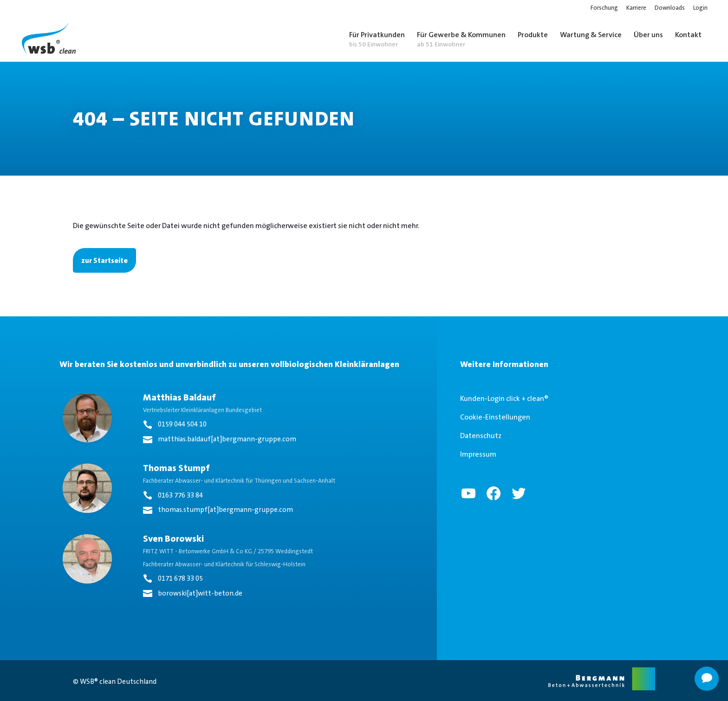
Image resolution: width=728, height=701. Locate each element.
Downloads (670, 8)
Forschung (604, 8)
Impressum (478, 454)
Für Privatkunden (377, 39)
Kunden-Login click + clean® (504, 398)
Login (700, 8)
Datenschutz (481, 436)
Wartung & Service (591, 35)
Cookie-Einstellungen (495, 417)
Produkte (533, 35)
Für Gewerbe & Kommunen (461, 39)
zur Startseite (104, 260)
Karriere (636, 8)
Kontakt (688, 35)
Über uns (648, 35)
